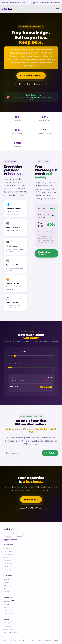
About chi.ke (8, 579)
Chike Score (8, 570)
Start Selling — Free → (31, 77)
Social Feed (7, 560)
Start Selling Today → (44, 254)
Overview (9, 601)
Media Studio (8, 564)
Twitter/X (32, 640)
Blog (5, 588)
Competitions (8, 551)
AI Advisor (7, 557)
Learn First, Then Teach (31, 508)
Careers (6, 582)
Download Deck (9, 613)
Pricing (6, 604)
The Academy (8, 554)
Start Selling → (31, 500)
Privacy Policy (9, 623)
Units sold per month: (17, 352)
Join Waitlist (50, 454)
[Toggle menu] (58, 9)
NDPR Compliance (10, 632)
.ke (8, 9)
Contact (7, 592)
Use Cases (7, 607)
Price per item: (15, 364)
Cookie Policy (8, 629)
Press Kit (7, 585)
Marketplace (8, 567)
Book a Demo (8, 610)
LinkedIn (48, 640)
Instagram (40, 640)
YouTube (56, 640)
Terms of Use (8, 626)
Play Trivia (7, 548)
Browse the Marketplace (31, 85)
